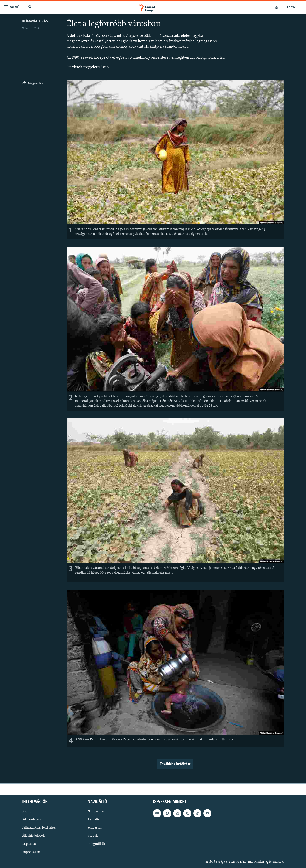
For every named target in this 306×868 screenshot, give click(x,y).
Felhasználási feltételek (39, 828)
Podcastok (95, 828)
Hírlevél (291, 7)
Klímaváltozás (35, 21)
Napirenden (96, 812)
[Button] (33, 84)
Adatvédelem (32, 820)
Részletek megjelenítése (88, 67)
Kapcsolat (29, 844)
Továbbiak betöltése (175, 764)
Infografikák (96, 844)
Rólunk (27, 812)
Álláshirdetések (33, 836)
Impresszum (31, 852)
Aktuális (93, 820)
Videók (93, 836)
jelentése (216, 568)
